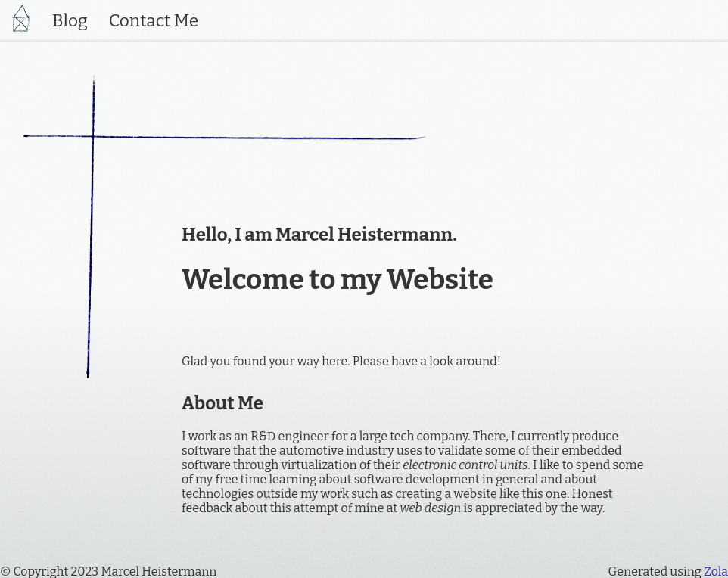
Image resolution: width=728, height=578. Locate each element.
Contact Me (154, 21)
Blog (70, 21)
